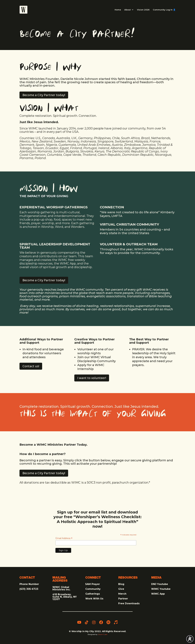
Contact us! (31, 366)
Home (118, 10)
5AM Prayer (93, 584)
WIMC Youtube (161, 589)
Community (93, 589)
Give (121, 589)
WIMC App (158, 594)
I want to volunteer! (92, 378)
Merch (122, 594)
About (127, 10)
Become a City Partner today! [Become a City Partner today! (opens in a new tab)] (44, 95)
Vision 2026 (143, 10)
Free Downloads (129, 603)
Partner (123, 599)
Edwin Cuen (103, 634)
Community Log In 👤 (164, 10)
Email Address (64, 538)
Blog (121, 584)
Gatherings (93, 594)
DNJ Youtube (160, 584)
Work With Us (94, 599)
